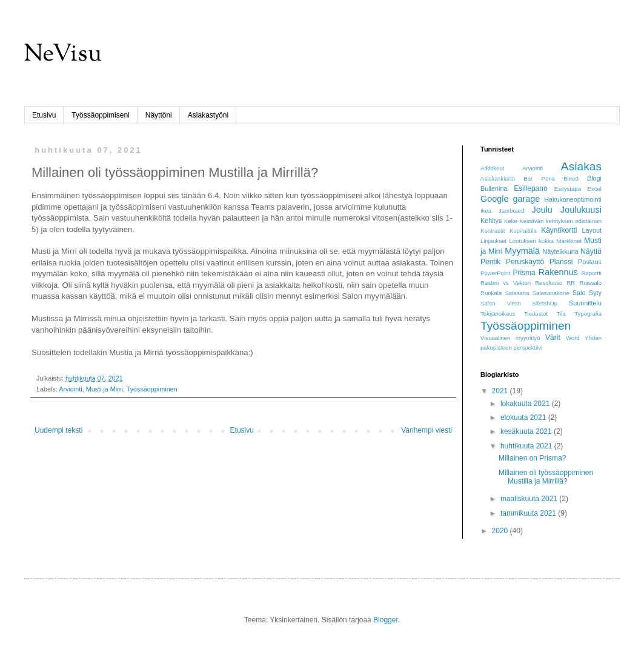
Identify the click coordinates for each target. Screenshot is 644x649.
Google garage (510, 199)
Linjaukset (493, 241)
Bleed (571, 178)
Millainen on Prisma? (532, 458)
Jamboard (512, 211)
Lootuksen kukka (532, 241)
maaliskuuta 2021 (530, 499)
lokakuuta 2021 (526, 404)
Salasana (517, 293)
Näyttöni (159, 115)
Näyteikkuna (560, 251)
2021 (501, 391)
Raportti (591, 273)
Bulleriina (494, 188)
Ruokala (491, 293)
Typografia (588, 314)
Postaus (590, 262)
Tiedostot (536, 314)
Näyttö (591, 251)
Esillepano (530, 188)
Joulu (542, 210)
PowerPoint (495, 273)
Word (573, 338)
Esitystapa (568, 189)
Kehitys (491, 221)
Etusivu (44, 115)
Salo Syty (587, 293)
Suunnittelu (585, 303)
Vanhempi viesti (427, 430)
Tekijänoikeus (498, 314)
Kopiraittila (523, 231)
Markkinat (569, 241)
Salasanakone (551, 293)
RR (571, 283)
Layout (592, 230)
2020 (501, 531)
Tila (561, 314)
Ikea (486, 211)
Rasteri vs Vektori (506, 283)
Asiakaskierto (498, 178)
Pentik (490, 262)
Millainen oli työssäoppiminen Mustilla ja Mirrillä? (546, 477)
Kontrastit (493, 231)
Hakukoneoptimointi (573, 199)
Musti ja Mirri (105, 389)
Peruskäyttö (525, 262)
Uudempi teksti (58, 430)
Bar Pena (539, 178)
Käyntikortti (559, 230)
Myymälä (522, 251)
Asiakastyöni (208, 115)
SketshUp (545, 303)
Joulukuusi (581, 210)
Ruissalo (590, 283)
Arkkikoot (492, 168)
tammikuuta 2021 (529, 513)
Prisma (524, 273)
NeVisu (63, 55)
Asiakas (581, 166)
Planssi (561, 262)
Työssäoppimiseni (100, 115)
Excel (595, 189)
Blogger (386, 620)
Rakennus (558, 272)
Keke (511, 221)
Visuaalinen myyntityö (510, 338)
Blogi (594, 178)
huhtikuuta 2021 (527, 446)
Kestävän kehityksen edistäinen (560, 221)
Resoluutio (549, 283)
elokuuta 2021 (524, 418)
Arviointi (70, 389)
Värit (553, 338)
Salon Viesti (501, 303)
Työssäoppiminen (152, 389)
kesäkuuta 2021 (527, 431)
